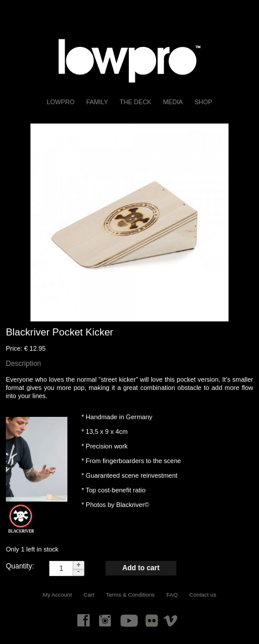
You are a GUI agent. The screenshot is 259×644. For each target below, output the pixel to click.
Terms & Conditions (130, 595)
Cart (89, 595)
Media (173, 102)
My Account (57, 595)
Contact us (203, 595)
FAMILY (97, 102)
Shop (203, 102)
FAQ (172, 595)
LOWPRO (61, 102)
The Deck (135, 102)
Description (23, 364)
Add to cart (141, 568)
